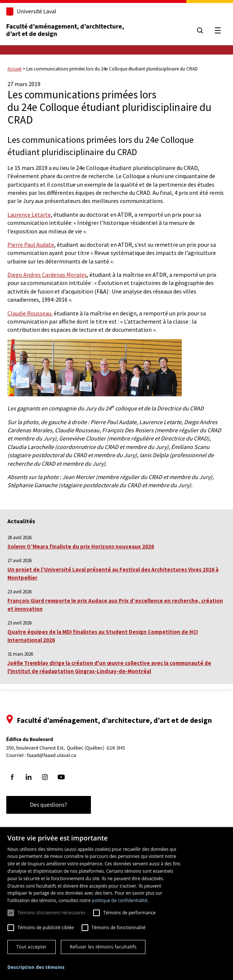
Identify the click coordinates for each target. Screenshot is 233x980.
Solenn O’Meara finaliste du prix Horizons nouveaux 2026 (81, 546)
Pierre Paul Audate (31, 245)
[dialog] (116, 904)
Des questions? (52, 805)
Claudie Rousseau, (30, 313)
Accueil (14, 69)
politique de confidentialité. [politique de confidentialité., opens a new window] (120, 900)
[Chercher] (197, 30)
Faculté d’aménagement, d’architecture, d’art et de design (69, 30)
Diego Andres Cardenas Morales (47, 275)
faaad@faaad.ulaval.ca (55, 756)
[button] (36, 967)
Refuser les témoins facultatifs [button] (103, 947)
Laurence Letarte (29, 214)
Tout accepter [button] (32, 947)
